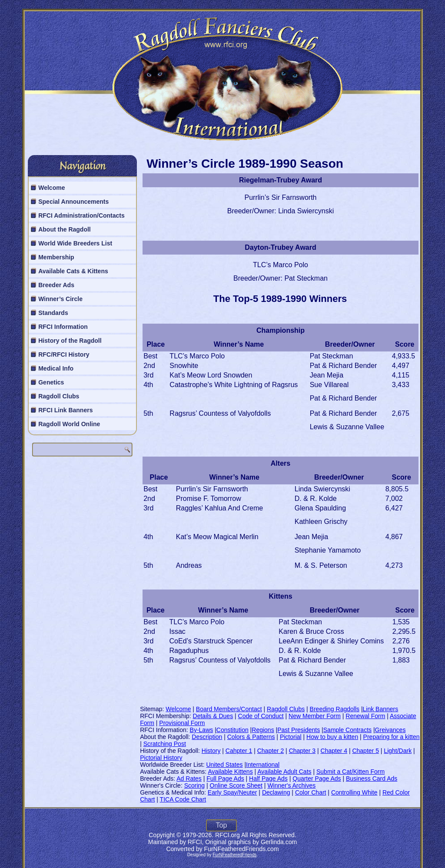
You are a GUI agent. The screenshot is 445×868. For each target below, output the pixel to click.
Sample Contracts (347, 730)
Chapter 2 (271, 751)
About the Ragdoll (65, 229)
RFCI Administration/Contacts (81, 215)
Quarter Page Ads (317, 779)
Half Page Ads (268, 779)
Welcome (51, 188)
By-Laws (202, 730)
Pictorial (291, 737)
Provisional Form (182, 723)
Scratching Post (165, 744)
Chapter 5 (365, 751)
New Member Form (315, 716)
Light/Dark (398, 751)
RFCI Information (63, 327)
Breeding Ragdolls (335, 709)
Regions (263, 730)
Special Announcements (73, 202)
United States (224, 765)
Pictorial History (161, 758)
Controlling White (354, 792)
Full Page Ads (225, 779)
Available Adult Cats (284, 772)
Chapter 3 (302, 751)
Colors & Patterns (251, 737)
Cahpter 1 (239, 751)
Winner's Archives (291, 785)
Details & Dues (213, 716)
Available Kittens (230, 772)
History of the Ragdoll (70, 341)
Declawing (276, 792)
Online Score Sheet (236, 785)
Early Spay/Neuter (232, 792)
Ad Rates (189, 779)
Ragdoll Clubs (59, 396)
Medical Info (56, 368)
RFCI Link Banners (65, 410)
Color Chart (311, 792)
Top (222, 825)
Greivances (390, 730)
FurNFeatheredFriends (234, 855)
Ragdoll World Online (69, 424)
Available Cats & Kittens (73, 271)
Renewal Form (365, 716)
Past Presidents (299, 730)
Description (207, 737)
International (263, 765)
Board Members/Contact (229, 709)
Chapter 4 (334, 751)
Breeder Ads (56, 285)
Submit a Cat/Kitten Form (350, 772)
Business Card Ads (372, 779)
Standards (53, 313)
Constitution (232, 730)
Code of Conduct (261, 716)
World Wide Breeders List (75, 243)
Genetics (51, 382)
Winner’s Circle (60, 299)
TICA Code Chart (183, 799)
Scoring (194, 785)
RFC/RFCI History (64, 354)
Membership (56, 257)
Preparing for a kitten (392, 737)
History (211, 751)
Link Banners (381, 709)
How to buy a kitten (332, 737)
